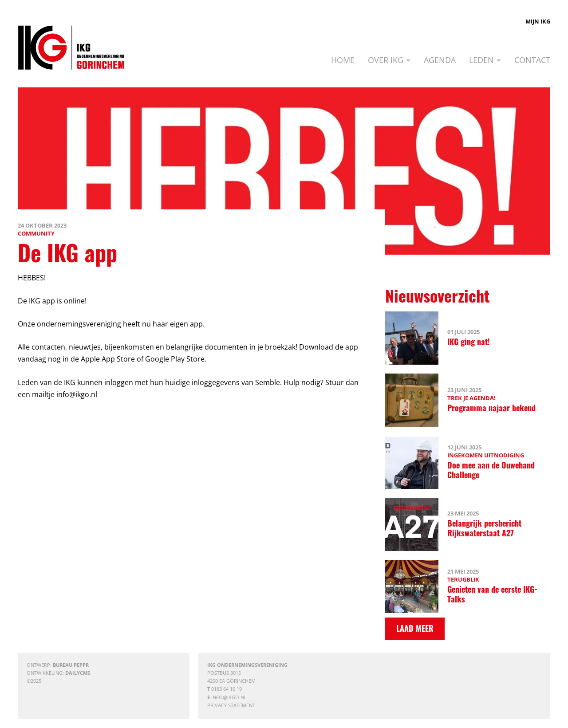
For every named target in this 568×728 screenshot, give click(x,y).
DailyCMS (78, 673)
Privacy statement (231, 705)
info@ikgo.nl (229, 697)
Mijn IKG (538, 21)
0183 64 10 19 (227, 689)
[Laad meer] (415, 629)
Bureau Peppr (71, 665)
